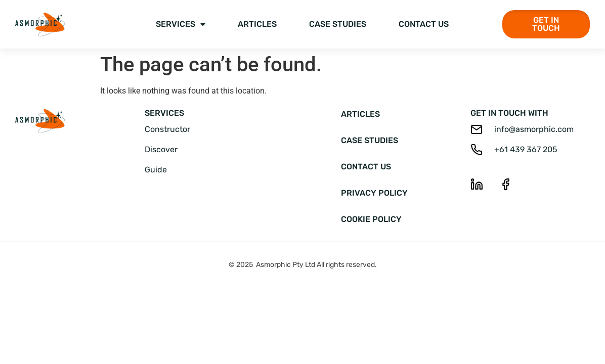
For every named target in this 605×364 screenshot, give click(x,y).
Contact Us (424, 24)
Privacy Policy (374, 193)
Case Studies (338, 24)
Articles (257, 24)
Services (181, 24)
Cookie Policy (371, 219)
